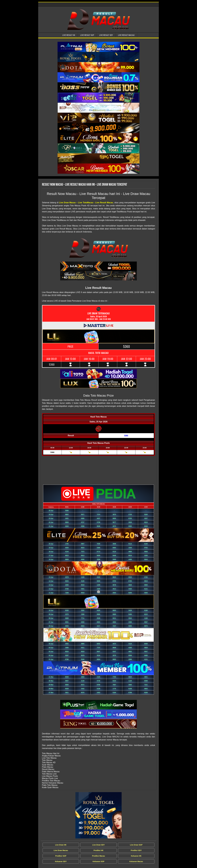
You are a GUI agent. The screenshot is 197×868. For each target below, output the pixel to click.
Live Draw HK (61, 845)
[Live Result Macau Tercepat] (98, 47)
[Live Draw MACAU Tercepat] (98, 815)
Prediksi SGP (61, 856)
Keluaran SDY (61, 861)
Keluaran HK (136, 856)
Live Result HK (69, 35)
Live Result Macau (126, 35)
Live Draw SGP (136, 845)
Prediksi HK (99, 850)
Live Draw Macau (61, 850)
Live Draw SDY (99, 845)
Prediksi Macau (98, 856)
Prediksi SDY (136, 850)
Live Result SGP (87, 35)
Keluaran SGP (98, 861)
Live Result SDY (106, 35)
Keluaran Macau (136, 861)
